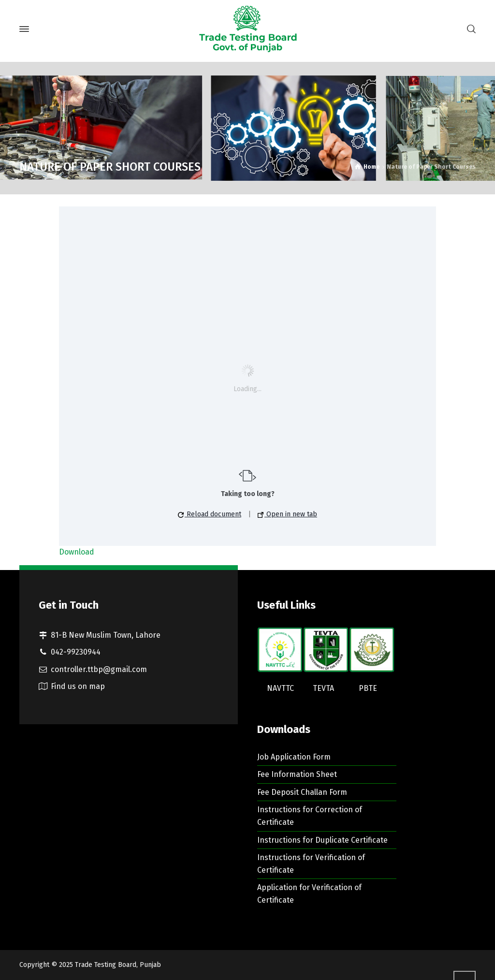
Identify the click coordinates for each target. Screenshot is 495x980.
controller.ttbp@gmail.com (99, 669)
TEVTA (323, 688)
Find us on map (78, 686)
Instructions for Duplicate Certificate (322, 840)
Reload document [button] (210, 514)
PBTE (368, 688)
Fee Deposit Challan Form (302, 792)
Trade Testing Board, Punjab (118, 965)
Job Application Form (294, 757)
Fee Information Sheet (297, 774)
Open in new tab (287, 514)
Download (77, 552)
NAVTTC (280, 688)
